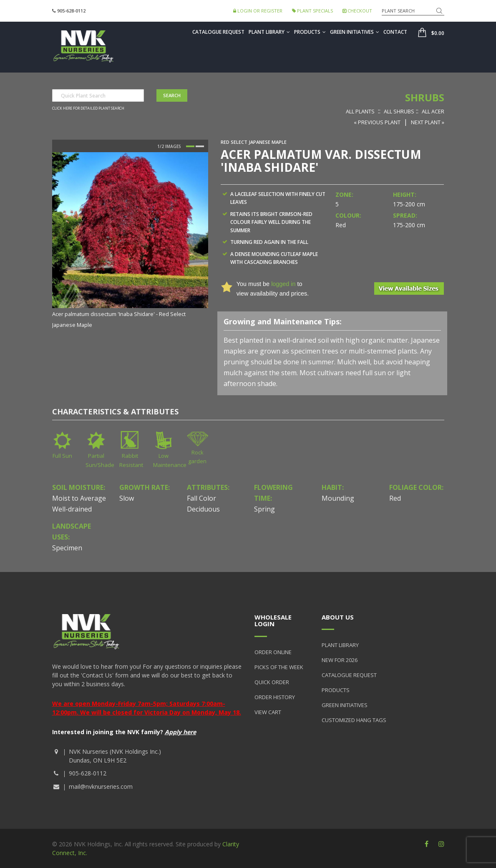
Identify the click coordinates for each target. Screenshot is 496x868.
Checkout (357, 11)
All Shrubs (399, 111)
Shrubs (425, 97)
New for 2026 (340, 660)
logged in (283, 284)
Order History (275, 697)
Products (310, 32)
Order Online (273, 652)
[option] (130, 241)
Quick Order (272, 682)
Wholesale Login (273, 621)
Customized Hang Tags (354, 720)
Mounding (338, 498)
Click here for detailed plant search (88, 108)
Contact (395, 32)
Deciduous (203, 509)
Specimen (67, 548)
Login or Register (258, 11)
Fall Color (201, 498)
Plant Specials (312, 11)
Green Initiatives (355, 32)
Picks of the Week (279, 667)
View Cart (268, 712)
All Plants (360, 111)
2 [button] (200, 146)
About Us (338, 617)
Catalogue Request (218, 32)
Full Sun (62, 456)
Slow (127, 498)
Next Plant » (428, 122)
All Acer (433, 111)
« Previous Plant (377, 122)
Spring (264, 509)
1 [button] (190, 146)
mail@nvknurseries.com (101, 786)
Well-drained (72, 509)
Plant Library (269, 32)
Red (395, 498)
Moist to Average (79, 498)
